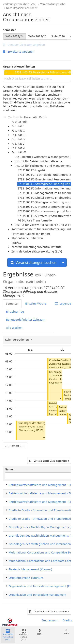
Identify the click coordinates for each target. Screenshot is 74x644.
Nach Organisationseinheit (22, 8)
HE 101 (40, 430)
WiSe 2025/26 (37, 36)
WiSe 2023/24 (15, 36)
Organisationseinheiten (19, 66)
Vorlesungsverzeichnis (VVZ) (20, 4)
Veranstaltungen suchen (34, 263)
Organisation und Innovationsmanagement (37, 595)
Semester (9, 30)
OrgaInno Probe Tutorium (26, 578)
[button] (44, 438)
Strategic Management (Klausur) (30, 569)
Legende (63, 303)
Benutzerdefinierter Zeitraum (26, 320)
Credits (67, 620)
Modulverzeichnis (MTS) (24, 635)
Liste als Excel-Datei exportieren (49, 461)
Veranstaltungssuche (53, 4)
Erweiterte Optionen (19, 52)
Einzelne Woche (36, 303)
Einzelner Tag (15, 311)
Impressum (50, 620)
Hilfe (39, 632)
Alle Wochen (14, 328)
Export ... (15, 446)
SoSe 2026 (58, 36)
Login (66, 632)
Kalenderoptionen (17, 340)
